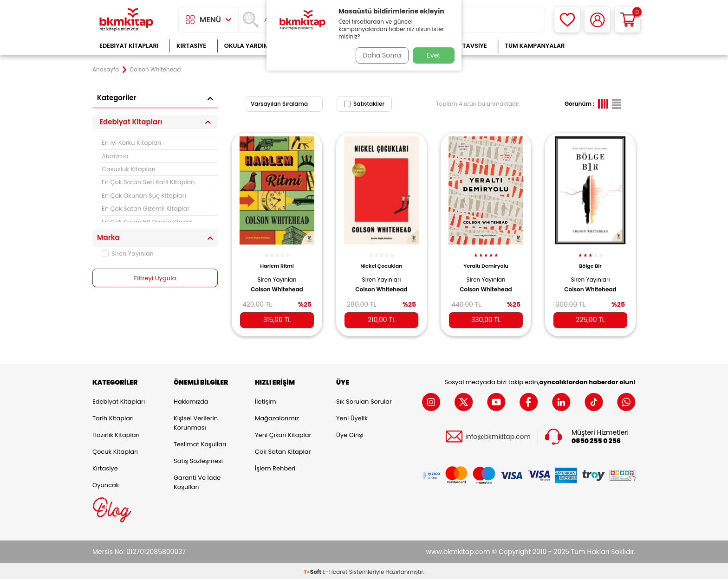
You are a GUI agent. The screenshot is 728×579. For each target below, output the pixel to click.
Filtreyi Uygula (155, 278)
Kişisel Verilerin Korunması (196, 421)
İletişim (266, 400)
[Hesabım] (597, 20)
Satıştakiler (364, 104)
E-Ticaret (335, 570)
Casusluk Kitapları (129, 169)
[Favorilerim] (567, 20)
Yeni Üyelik (352, 416)
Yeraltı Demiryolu (486, 261)
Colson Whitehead (277, 284)
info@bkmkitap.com (498, 435)
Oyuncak (106, 483)
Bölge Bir (590, 261)
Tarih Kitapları (113, 416)
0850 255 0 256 (596, 439)
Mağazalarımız (277, 416)
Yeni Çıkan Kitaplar (283, 433)
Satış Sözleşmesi (198, 459)
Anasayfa (106, 70)
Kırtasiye (191, 46)
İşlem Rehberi (275, 466)
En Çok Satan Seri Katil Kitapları (148, 182)
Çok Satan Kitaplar (283, 450)
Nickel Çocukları (381, 261)
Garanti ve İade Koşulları (197, 480)
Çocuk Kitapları (115, 450)
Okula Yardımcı (250, 46)
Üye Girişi (350, 433)
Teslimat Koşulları (200, 442)
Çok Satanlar (606, 46)
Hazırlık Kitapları (116, 433)
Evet (434, 55)
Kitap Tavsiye (465, 46)
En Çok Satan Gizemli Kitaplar (146, 209)
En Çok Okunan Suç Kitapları (144, 196)
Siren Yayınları (128, 254)
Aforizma (115, 156)
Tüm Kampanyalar (535, 46)
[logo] (126, 20)
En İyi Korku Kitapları (131, 143)
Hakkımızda (191, 400)
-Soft (313, 570)
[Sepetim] (627, 20)
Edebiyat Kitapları (129, 46)
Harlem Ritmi (277, 261)
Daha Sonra (379, 55)
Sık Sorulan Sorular (364, 400)
